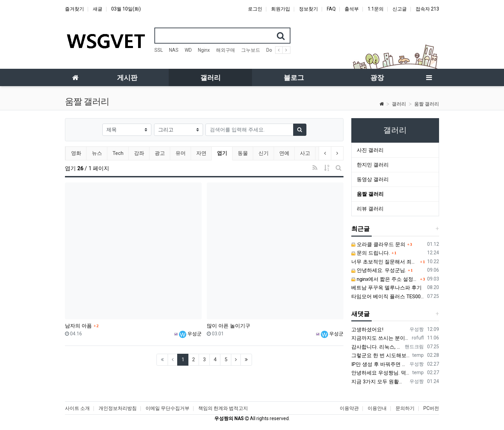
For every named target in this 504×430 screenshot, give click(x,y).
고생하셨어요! (367, 330)
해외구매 (225, 50)
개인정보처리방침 (118, 408)
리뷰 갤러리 (370, 209)
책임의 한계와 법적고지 (223, 408)
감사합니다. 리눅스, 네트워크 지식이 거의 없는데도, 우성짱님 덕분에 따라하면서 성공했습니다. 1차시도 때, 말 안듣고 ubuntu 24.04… (377, 347)
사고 (304, 153)
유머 (180, 153)
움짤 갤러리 (427, 104)
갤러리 (399, 104)
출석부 (352, 9)
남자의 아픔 (78, 326)
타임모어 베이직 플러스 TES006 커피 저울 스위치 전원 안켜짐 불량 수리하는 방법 (388, 297)
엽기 (224, 153)
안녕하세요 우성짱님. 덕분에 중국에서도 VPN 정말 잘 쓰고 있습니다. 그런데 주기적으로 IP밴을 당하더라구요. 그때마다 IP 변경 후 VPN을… (380, 373)
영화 (75, 153)
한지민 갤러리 (373, 165)
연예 (284, 153)
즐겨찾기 (74, 9)
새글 (98, 9)
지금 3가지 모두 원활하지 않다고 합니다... (379, 382)
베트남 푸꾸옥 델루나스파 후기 (387, 288)
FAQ (331, 9)
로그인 (255, 9)
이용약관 (349, 408)
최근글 (360, 229)
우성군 (190, 334)
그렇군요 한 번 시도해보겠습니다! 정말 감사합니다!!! (380, 355)
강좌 (138, 153)
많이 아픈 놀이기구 (229, 326)
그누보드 (251, 50)
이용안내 (377, 408)
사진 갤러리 (370, 150)
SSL (159, 50)
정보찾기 (308, 9)
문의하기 (405, 408)
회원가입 (281, 9)
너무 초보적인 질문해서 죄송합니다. (385, 262)
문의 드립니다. (371, 253)
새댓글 (360, 314)
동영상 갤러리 (373, 179)
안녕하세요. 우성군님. (379, 270)
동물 (242, 153)
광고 (159, 153)
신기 (263, 153)
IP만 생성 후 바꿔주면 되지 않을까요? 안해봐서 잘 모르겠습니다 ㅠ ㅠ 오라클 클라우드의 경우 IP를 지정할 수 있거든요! (379, 364)
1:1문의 (376, 9)
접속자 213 (427, 9)
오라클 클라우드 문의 (378, 244)
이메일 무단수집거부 (167, 408)
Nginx (204, 50)
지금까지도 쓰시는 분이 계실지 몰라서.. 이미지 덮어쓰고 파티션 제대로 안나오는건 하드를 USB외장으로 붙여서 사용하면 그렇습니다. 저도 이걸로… (380, 338)
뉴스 (96, 153)
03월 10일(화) (126, 9)
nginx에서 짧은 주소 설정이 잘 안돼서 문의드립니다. (385, 279)
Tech (117, 153)
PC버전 (431, 408)
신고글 (400, 9)
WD (188, 50)
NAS (174, 50)
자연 (201, 153)
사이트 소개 (77, 408)
